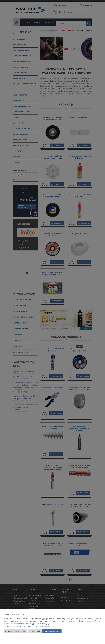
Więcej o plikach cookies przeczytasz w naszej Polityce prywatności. (29, 626)
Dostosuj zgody (35, 631)
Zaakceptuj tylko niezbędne (15, 631)
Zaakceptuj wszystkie (52, 631)
